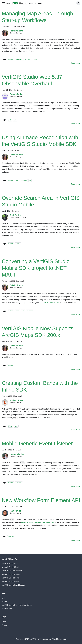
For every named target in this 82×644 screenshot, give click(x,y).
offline (35, 59)
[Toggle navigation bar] (3, 3)
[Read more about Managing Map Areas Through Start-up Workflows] (76, 63)
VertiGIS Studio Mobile (11, 567)
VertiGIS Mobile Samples (49, 303)
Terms (4, 621)
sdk (15, 120)
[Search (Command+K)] (78, 3)
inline (10, 426)
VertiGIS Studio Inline (10, 581)
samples (28, 59)
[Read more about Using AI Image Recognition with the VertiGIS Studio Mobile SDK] (76, 184)
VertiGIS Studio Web (10, 564)
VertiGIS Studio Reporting (12, 574)
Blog (4, 598)
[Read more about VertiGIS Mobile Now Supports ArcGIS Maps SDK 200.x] (76, 369)
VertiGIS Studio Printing (11, 578)
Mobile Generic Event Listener (37, 444)
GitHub (5, 601)
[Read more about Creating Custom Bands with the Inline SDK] (76, 430)
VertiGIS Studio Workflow (12, 571)
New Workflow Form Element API (41, 500)
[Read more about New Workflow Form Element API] (76, 540)
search (18, 244)
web (10, 120)
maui (17, 311)
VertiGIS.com (7, 609)
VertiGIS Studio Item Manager (14, 585)
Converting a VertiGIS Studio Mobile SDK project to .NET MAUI (36, 268)
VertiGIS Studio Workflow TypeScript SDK (37, 522)
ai (30, 180)
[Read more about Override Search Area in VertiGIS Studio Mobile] (76, 248)
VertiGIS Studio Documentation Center (17, 605)
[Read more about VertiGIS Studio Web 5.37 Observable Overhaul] (76, 124)
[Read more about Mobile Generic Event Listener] (76, 487)
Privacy (5, 625)
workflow (19, 59)
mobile (10, 59)
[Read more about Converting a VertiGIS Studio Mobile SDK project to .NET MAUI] (76, 315)
